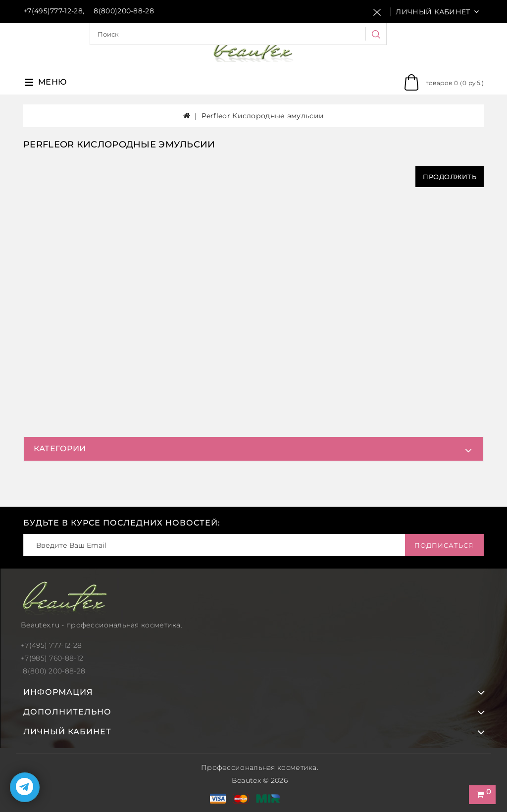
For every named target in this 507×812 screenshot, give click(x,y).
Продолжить (450, 177)
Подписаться (444, 545)
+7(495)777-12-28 (53, 11)
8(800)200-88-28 (124, 11)
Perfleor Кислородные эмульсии (263, 116)
